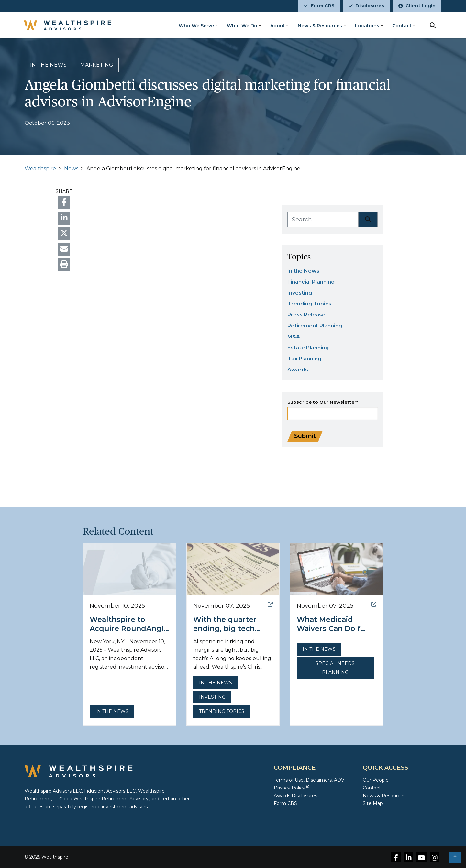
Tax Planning (304, 359)
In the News (303, 271)
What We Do (242, 26)
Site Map (373, 803)
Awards (298, 370)
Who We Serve (196, 26)
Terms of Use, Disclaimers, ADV (309, 780)
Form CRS (319, 6)
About (277, 26)
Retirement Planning (315, 326)
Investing (300, 293)
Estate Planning (308, 348)
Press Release (306, 315)
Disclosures (366, 6)
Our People (376, 780)
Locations (367, 26)
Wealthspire (40, 169)
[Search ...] (323, 220)
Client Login (417, 6)
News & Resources (320, 26)
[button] (455, 857)
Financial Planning (311, 282)
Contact (402, 26)
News (71, 169)
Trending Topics (309, 304)
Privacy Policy (291, 788)
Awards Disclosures (295, 796)
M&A (294, 337)
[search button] (433, 25)
